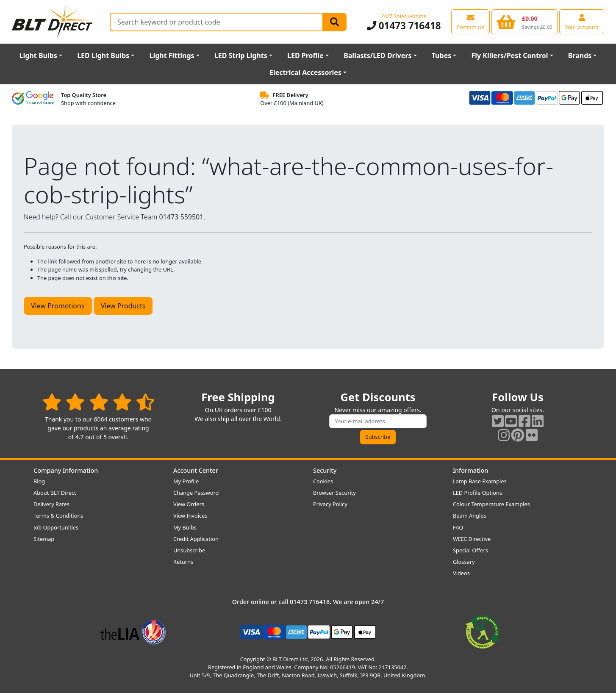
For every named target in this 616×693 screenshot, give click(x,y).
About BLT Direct (55, 493)
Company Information (66, 470)
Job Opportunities (56, 527)
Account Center (196, 470)
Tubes (442, 55)
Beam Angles (470, 516)
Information (470, 470)
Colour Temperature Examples (491, 504)
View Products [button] (123, 306)
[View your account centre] (582, 22)
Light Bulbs (38, 55)
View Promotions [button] (58, 306)
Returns (183, 562)
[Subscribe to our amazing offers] (378, 421)
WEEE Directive (472, 539)
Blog (39, 481)
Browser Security (334, 493)
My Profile (186, 481)
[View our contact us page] (470, 22)
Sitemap (44, 539)
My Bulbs (185, 527)
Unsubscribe (189, 550)
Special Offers (470, 550)
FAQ (458, 527)
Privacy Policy (330, 504)
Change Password (196, 493)
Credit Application (196, 539)
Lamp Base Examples (480, 481)
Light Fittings (172, 55)
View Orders (189, 504)
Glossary (464, 562)
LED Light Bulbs (103, 55)
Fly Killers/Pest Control (509, 55)
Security (325, 470)
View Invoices (190, 516)
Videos (461, 573)
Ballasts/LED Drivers (377, 55)
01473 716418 (404, 26)
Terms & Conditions (58, 516)
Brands (580, 55)
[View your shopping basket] (525, 22)
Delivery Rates (51, 504)
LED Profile (305, 55)
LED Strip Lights (241, 55)
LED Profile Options (477, 493)
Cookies (323, 481)
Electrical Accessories (305, 72)
